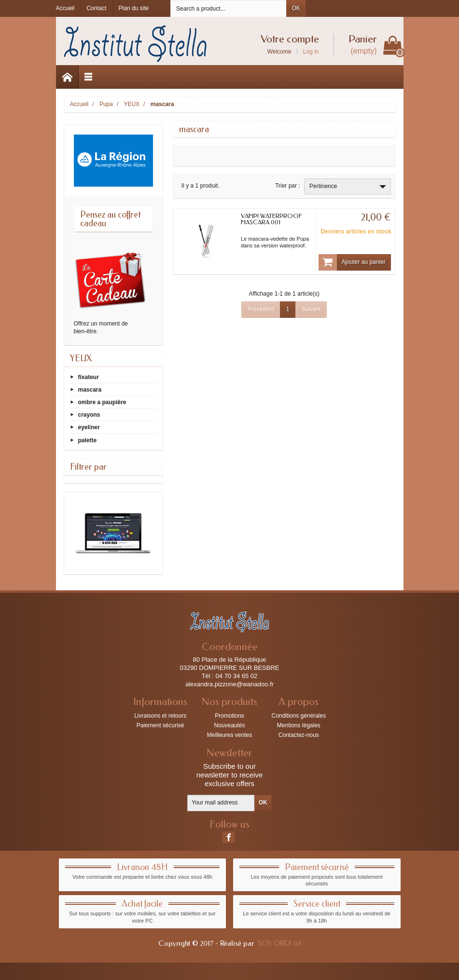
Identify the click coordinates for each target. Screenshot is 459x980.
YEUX (81, 358)
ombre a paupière (102, 402)
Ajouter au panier (352, 262)
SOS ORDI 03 (279, 943)
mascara (90, 389)
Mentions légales (299, 725)
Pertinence (349, 187)
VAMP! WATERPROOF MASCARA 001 (271, 219)
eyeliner (89, 427)
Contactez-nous (299, 735)
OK (296, 8)
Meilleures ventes (229, 735)
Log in (311, 52)
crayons (89, 415)
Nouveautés (229, 725)
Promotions (229, 716)
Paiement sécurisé (160, 725)
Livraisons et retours (160, 716)
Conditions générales (299, 716)
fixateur (89, 377)
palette (88, 440)
